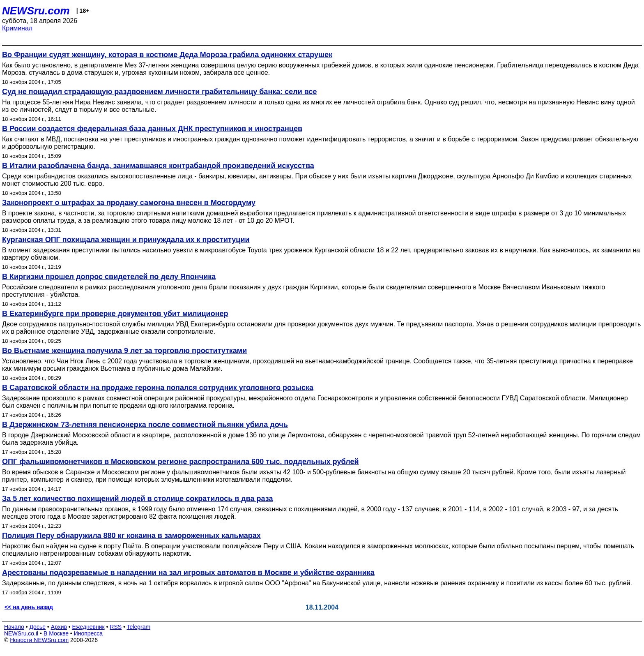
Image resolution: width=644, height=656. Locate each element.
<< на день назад (29, 607)
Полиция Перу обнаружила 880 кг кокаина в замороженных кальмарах (131, 536)
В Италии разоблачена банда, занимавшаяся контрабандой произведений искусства (158, 166)
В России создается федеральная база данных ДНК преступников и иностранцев (152, 129)
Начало (14, 627)
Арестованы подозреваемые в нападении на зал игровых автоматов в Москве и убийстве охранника (188, 573)
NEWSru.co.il (21, 633)
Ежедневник (89, 627)
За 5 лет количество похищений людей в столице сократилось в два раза (138, 499)
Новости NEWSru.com (39, 640)
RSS (116, 627)
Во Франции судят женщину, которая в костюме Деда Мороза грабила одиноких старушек (167, 55)
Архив (59, 627)
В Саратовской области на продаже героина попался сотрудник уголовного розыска (158, 388)
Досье (37, 627)
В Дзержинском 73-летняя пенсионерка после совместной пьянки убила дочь (145, 425)
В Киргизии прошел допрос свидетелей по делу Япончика (109, 277)
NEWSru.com (36, 11)
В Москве (56, 633)
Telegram (139, 627)
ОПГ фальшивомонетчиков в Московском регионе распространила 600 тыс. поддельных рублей (181, 462)
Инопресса (89, 633)
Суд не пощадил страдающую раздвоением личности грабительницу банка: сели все (159, 92)
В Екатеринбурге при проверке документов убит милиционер (115, 314)
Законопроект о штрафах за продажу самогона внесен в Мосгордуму (129, 203)
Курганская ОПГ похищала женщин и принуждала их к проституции (126, 240)
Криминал (17, 28)
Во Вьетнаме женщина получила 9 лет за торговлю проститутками (124, 351)
